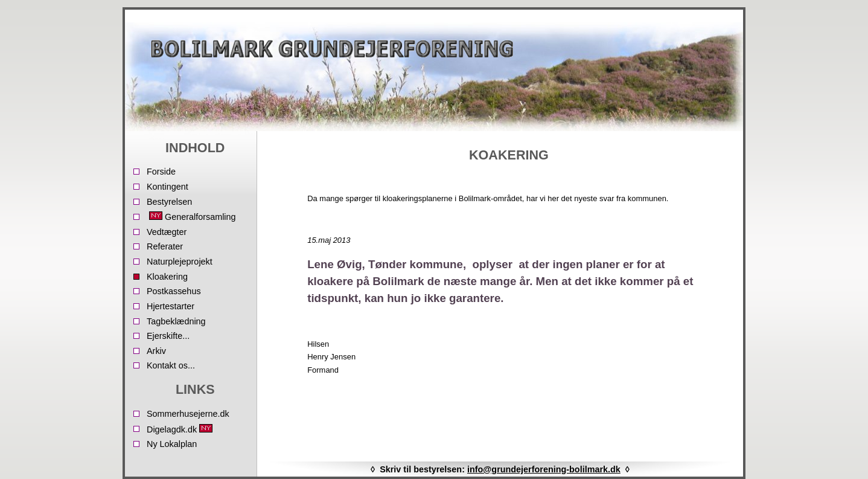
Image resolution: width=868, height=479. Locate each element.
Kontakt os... (171, 365)
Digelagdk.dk (181, 429)
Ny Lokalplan (172, 444)
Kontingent (168, 187)
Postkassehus (174, 291)
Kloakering (167, 277)
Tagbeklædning (176, 321)
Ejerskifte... (168, 336)
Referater (165, 246)
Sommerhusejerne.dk (188, 414)
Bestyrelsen (169, 202)
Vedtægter (167, 232)
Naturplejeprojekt (180, 262)
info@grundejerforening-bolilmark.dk (544, 469)
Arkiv (156, 351)
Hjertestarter (171, 306)
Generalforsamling (191, 217)
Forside (161, 172)
